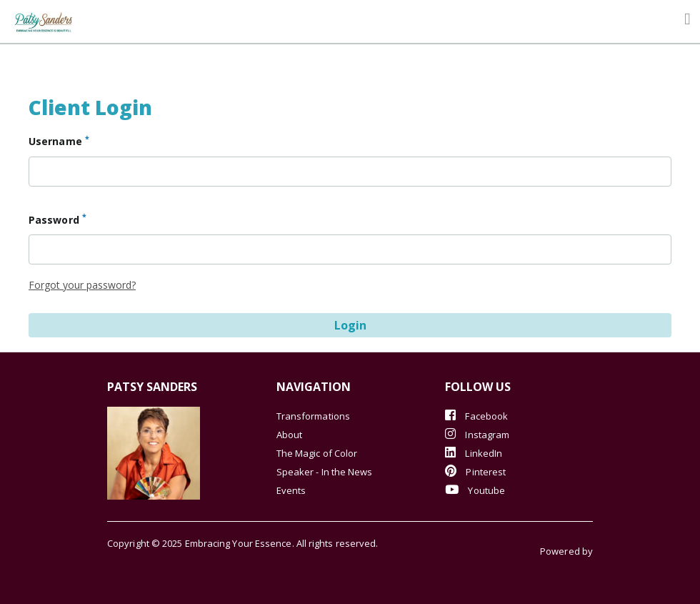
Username (59, 141)
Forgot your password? (82, 285)
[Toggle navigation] (687, 19)
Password (57, 219)
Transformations (313, 416)
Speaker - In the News (325, 472)
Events (291, 490)
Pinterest (475, 471)
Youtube (475, 490)
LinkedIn (474, 453)
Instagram (477, 434)
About (289, 435)
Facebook (476, 416)
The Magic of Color (317, 453)
